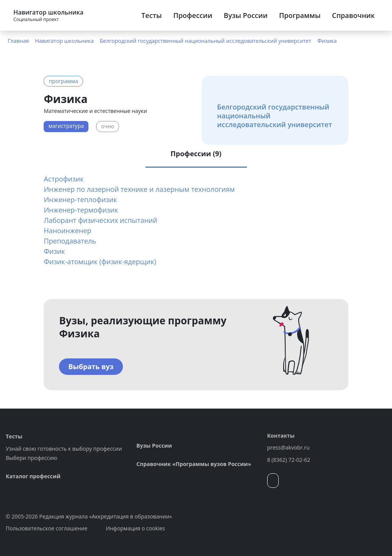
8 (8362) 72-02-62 (289, 460)
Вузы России (246, 15)
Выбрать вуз (91, 366)
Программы (300, 15)
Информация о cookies (135, 528)
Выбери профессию (32, 458)
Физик (54, 251)
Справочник (353, 15)
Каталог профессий (33, 476)
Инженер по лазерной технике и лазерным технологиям (139, 189)
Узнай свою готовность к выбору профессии (64, 449)
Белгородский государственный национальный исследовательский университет (206, 41)
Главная (18, 41)
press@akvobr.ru (288, 447)
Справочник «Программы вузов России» (194, 464)
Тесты (151, 15)
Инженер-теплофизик (80, 200)
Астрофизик (64, 179)
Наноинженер (67, 231)
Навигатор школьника (65, 41)
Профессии (193, 15)
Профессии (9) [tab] (196, 154)
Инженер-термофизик (81, 210)
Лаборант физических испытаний (100, 220)
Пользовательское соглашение (47, 528)
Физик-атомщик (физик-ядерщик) (100, 262)
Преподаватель (70, 241)
